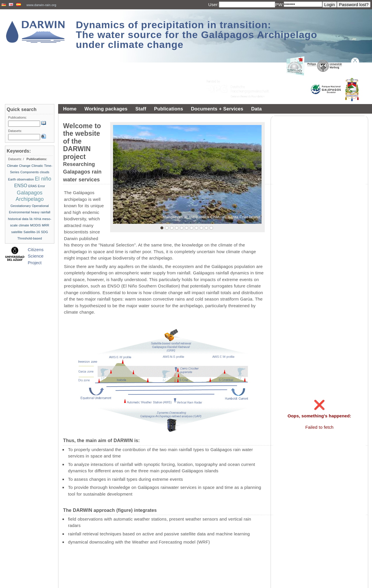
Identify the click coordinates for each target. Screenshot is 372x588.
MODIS (36, 225)
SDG (44, 232)
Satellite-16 (32, 232)
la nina (35, 219)
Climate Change (19, 166)
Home (70, 109)
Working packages (106, 109)
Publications (169, 109)
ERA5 (32, 186)
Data (256, 109)
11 (211, 228)
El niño (43, 179)
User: (213, 5)
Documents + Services (217, 109)
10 (206, 228)
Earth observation (21, 179)
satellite (17, 232)
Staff (141, 109)
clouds (45, 172)
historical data (18, 219)
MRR (45, 225)
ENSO (21, 186)
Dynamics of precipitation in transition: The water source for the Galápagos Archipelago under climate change (197, 35)
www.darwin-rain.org (41, 5)
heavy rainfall (41, 212)
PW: (279, 5)
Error (41, 186)
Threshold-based (30, 238)
